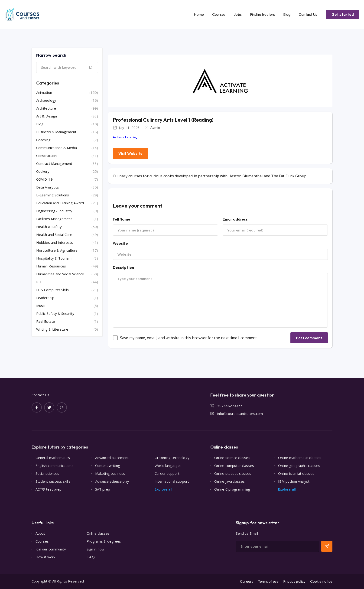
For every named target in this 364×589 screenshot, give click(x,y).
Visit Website (130, 153)
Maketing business (110, 473)
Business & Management (56, 132)
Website (120, 243)
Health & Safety (49, 227)
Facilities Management (54, 219)
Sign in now (96, 549)
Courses (219, 14)
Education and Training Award (60, 203)
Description (123, 267)
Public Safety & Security (55, 313)
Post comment (309, 338)
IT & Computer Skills (53, 290)
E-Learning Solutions (53, 195)
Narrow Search (51, 55)
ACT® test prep (49, 489)
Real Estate (46, 321)
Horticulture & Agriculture (57, 250)
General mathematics (53, 458)
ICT (39, 282)
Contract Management (54, 163)
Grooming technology (172, 458)
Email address (235, 219)
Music (41, 306)
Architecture (46, 108)
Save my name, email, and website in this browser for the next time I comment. (189, 338)
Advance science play (112, 481)
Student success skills (53, 481)
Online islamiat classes (296, 473)
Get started (343, 14)
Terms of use (268, 581)
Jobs (238, 14)
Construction (46, 156)
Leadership (45, 298)
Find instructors (262, 14)
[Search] (90, 67)
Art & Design (47, 116)
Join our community (51, 549)
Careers (247, 581)
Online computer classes (234, 465)
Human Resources (51, 266)
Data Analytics (48, 187)
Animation (44, 92)
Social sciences (47, 473)
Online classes (98, 533)
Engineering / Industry (54, 211)
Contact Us (308, 14)
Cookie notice (321, 581)
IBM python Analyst (294, 481)
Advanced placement (112, 458)
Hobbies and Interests (55, 242)
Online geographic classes (299, 465)
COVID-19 (44, 179)
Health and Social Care (54, 234)
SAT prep (103, 489)
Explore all (163, 489)
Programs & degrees (104, 541)
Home (199, 14)
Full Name (122, 219)
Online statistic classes (233, 473)
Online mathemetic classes (300, 458)
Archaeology (46, 100)
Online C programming (232, 489)
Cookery (43, 171)
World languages (168, 465)
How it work (45, 557)
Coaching (43, 140)
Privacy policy (294, 581)
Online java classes (229, 481)
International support (172, 481)
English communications (55, 465)
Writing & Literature (52, 329)
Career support (167, 473)
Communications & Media (57, 148)
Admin (155, 127)
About (40, 533)
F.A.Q (91, 557)
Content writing (108, 465)
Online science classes (232, 458)
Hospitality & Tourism (54, 258)
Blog (287, 14)
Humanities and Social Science (60, 274)
